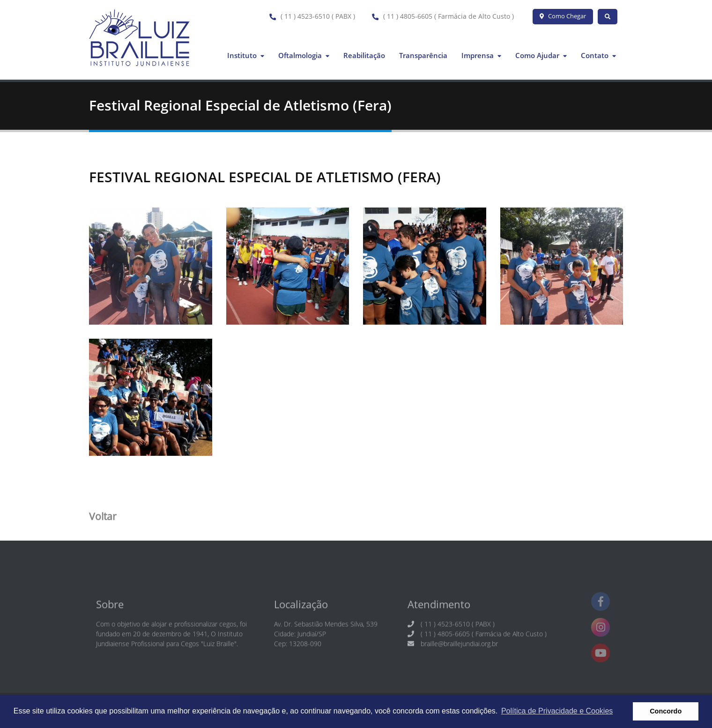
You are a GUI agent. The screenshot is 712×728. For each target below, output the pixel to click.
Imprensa (481, 55)
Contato (598, 55)
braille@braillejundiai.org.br (459, 650)
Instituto (246, 55)
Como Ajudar (541, 55)
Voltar (103, 519)
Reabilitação (364, 55)
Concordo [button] (666, 711)
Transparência (423, 55)
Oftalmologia (304, 55)
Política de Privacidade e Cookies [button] (557, 711)
